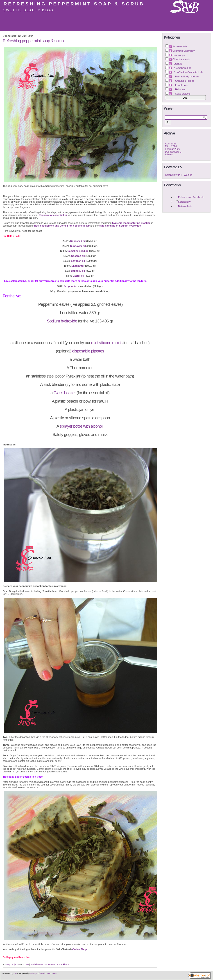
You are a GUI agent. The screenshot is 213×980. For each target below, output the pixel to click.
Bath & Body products (187, 76)
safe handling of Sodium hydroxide (120, 226)
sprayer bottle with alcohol (82, 426)
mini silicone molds (107, 343)
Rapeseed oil (78, 241)
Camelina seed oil (78, 251)
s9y (15, 973)
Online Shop (80, 949)
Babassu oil (78, 271)
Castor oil (78, 276)
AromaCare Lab (183, 68)
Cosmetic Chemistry (184, 51)
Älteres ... (170, 154)
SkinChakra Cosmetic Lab (188, 72)
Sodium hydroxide (62, 321)
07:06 (26, 964)
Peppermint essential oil (53, 215)
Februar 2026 (172, 149)
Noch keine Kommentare (43, 964)
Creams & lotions (185, 81)
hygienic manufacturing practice (131, 223)
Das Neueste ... (174, 152)
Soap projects (12, 964)
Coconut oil (78, 256)
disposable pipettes (88, 351)
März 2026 (171, 146)
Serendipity (184, 202)
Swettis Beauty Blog (28, 10)
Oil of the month (181, 59)
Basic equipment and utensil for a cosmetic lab (62, 226)
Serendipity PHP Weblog (179, 175)
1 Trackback (63, 964)
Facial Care (181, 85)
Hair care (180, 89)
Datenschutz (185, 206)
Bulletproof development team (43, 973)
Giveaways (179, 55)
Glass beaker (65, 393)
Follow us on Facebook (191, 197)
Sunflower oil (78, 246)
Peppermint (71, 286)
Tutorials (177, 64)
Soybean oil (78, 261)
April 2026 (171, 144)
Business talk (180, 46)
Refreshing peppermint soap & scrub (74, 4)
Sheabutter (78, 266)
